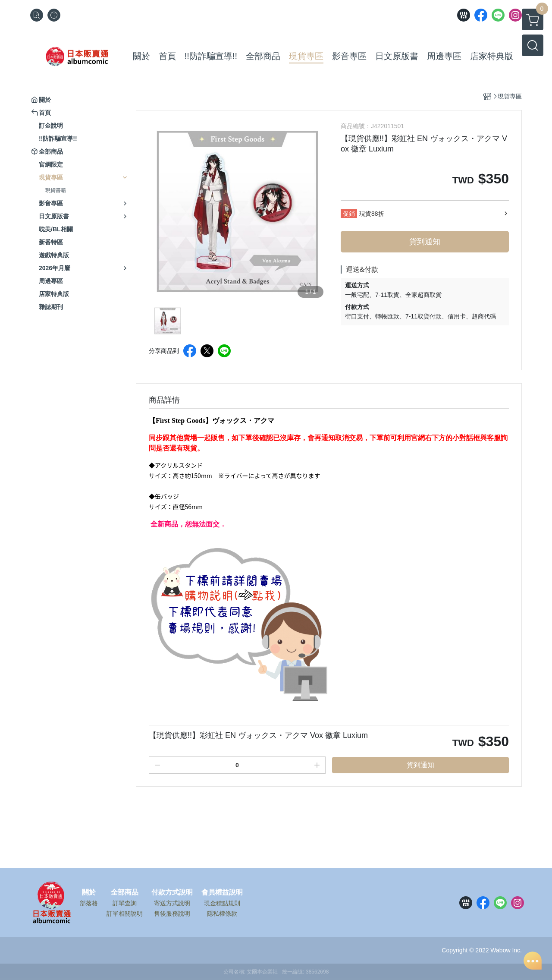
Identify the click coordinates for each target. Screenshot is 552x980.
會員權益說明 (222, 892)
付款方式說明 (172, 892)
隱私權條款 (222, 914)
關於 (89, 892)
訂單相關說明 (125, 914)
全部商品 (125, 892)
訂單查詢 (125, 903)
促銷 (349, 214)
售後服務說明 (172, 914)
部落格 (89, 903)
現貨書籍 (56, 190)
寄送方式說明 (172, 903)
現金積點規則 (222, 903)
